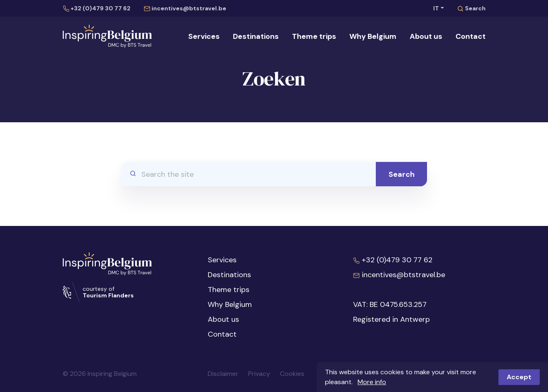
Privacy (259, 374)
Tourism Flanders (108, 295)
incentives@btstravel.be (185, 8)
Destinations (256, 36)
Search (471, 8)
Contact (471, 36)
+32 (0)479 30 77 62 (97, 8)
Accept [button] (519, 377)
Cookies (292, 374)
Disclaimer (223, 374)
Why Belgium (373, 36)
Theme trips (314, 36)
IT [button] (436, 8)
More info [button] (372, 382)
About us (426, 36)
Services (204, 36)
